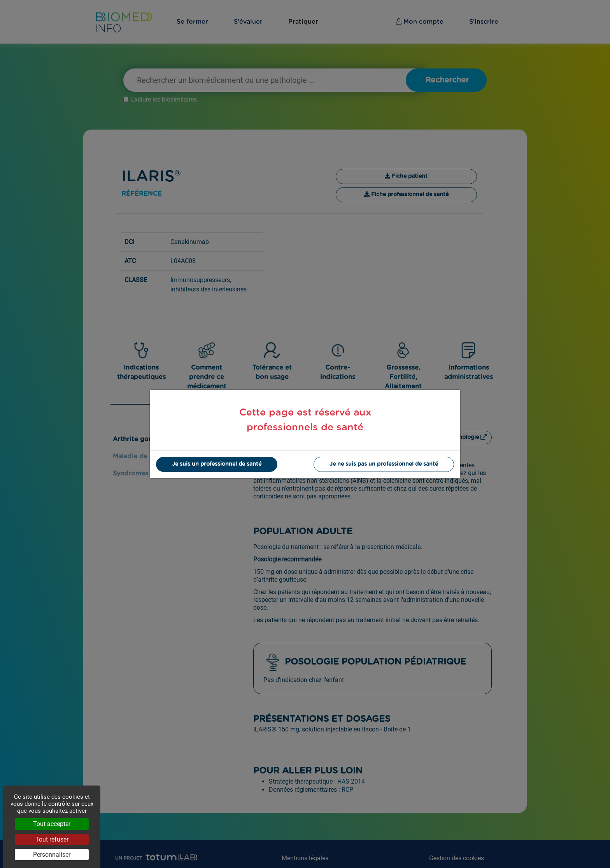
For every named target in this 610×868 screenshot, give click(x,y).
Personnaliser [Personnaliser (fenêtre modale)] (52, 855)
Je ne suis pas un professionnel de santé (384, 464)
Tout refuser (52, 839)
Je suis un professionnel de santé (217, 464)
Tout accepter (52, 824)
